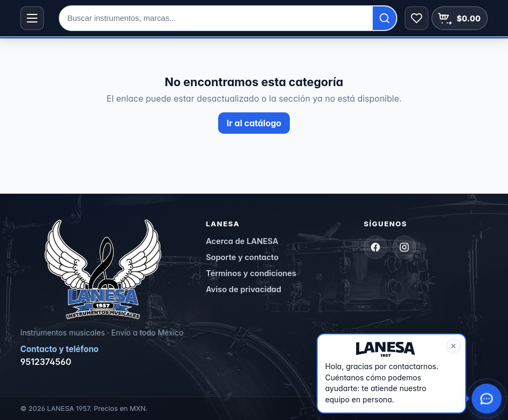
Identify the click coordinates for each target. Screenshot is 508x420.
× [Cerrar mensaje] (453, 346)
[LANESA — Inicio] (103, 270)
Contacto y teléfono (59, 349)
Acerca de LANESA (242, 241)
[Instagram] (404, 247)
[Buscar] (384, 18)
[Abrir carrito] (460, 18)
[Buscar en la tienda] (216, 18)
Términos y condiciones (251, 273)
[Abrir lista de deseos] (417, 18)
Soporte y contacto (242, 257)
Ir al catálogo (254, 123)
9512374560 (46, 362)
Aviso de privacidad (244, 289)
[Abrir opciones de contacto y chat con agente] (487, 399)
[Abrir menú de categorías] (32, 18)
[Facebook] (375, 247)
